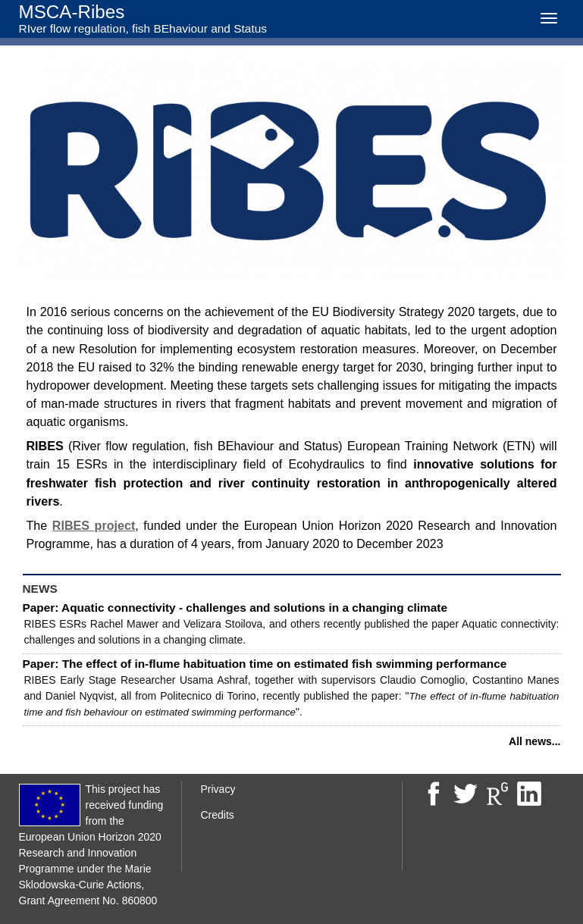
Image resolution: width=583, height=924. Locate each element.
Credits (218, 815)
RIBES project (94, 525)
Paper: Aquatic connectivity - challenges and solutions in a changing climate (235, 608)
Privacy (218, 789)
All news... (534, 741)
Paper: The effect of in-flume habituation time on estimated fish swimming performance (265, 664)
